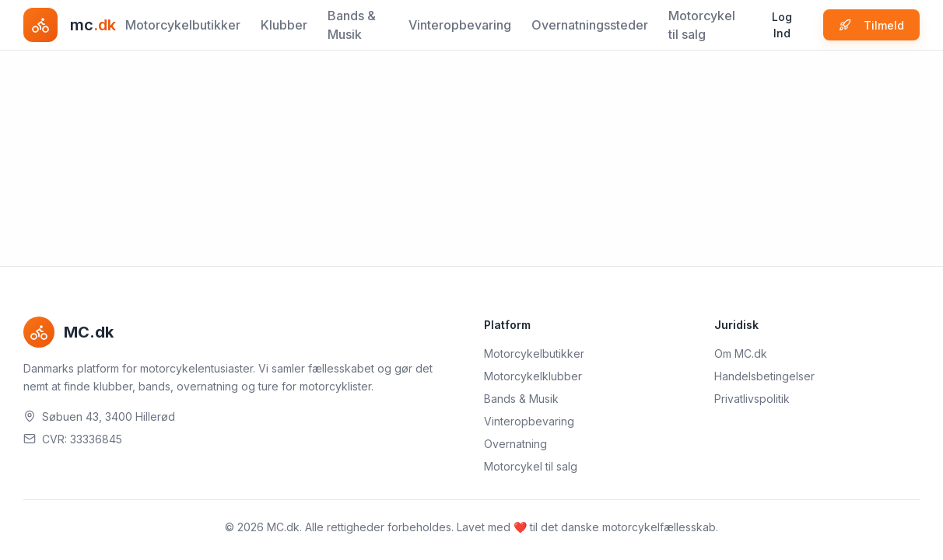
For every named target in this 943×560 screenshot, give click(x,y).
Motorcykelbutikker (183, 25)
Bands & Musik (352, 25)
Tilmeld (871, 25)
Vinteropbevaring (460, 25)
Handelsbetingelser (764, 376)
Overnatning (515, 444)
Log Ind (782, 25)
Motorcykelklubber (533, 376)
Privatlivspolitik (752, 399)
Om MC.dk (741, 353)
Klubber (284, 25)
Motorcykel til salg (702, 25)
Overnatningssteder (590, 25)
